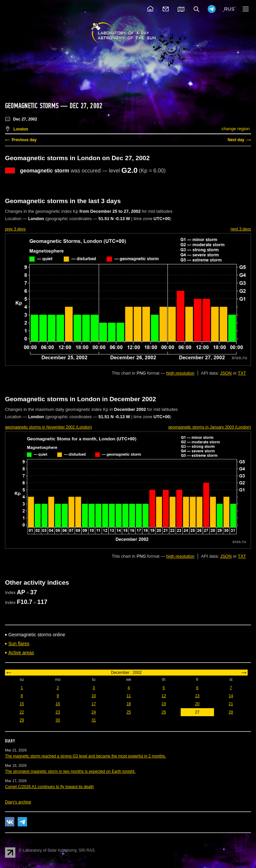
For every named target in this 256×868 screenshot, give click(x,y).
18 (128, 704)
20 (197, 704)
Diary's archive (18, 802)
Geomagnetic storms (33, 106)
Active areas (21, 653)
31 (93, 720)
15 (22, 704)
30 (58, 720)
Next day (236, 140)
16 (58, 704)
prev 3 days (15, 229)
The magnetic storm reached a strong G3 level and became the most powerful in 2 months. (85, 756)
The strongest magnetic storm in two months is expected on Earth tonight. (70, 771)
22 (22, 712)
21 (231, 704)
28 (231, 712)
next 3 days (241, 229)
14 (231, 696)
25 (128, 712)
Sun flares (19, 644)
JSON (226, 373)
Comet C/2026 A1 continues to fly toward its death (49, 787)
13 (197, 696)
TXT (242, 373)
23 (58, 712)
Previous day (24, 140)
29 (22, 720)
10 (93, 696)
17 (93, 704)
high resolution (180, 373)
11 (128, 696)
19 (163, 704)
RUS (229, 9)
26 (163, 712)
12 (163, 696)
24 (93, 712)
